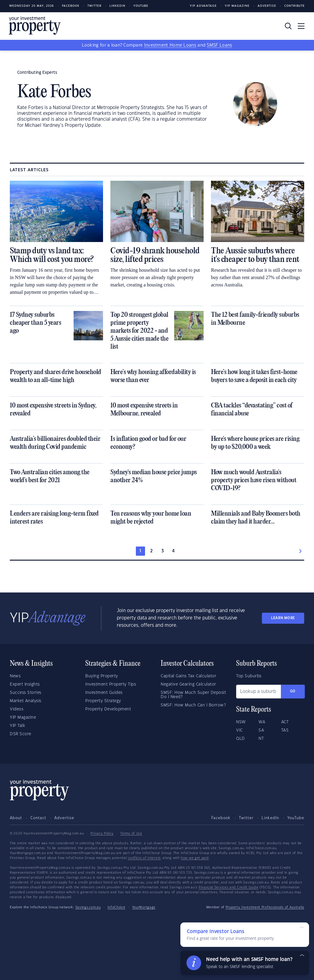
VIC (239, 730)
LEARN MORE (283, 618)
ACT (285, 722)
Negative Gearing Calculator (188, 684)
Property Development (108, 709)
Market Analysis (26, 701)
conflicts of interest (144, 858)
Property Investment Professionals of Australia (265, 907)
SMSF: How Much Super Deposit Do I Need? (193, 695)
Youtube (141, 6)
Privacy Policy (102, 834)
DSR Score (21, 734)
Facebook (71, 6)
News (15, 676)
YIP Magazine (237, 6)
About (16, 818)
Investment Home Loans (170, 45)
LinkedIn (117, 6)
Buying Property (102, 676)
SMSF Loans (219, 45)
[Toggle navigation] (301, 26)
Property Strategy (103, 701)
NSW (241, 722)
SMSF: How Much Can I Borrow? (193, 705)
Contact (38, 818)
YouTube (296, 818)
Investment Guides (104, 693)
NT (261, 739)
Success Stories (26, 693)
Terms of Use (131, 834)
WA (262, 722)
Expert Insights (25, 684)
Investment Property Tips (111, 684)
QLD (241, 739)
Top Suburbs (249, 676)
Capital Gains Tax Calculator (188, 676)
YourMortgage (144, 907)
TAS (285, 730)
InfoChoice (117, 907)
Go (293, 691)
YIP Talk (17, 726)
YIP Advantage (203, 6)
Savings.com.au (88, 907)
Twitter (94, 6)
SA (261, 730)
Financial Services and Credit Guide (229, 887)
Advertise (267, 6)
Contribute (295, 6)
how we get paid (195, 858)
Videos (17, 709)
